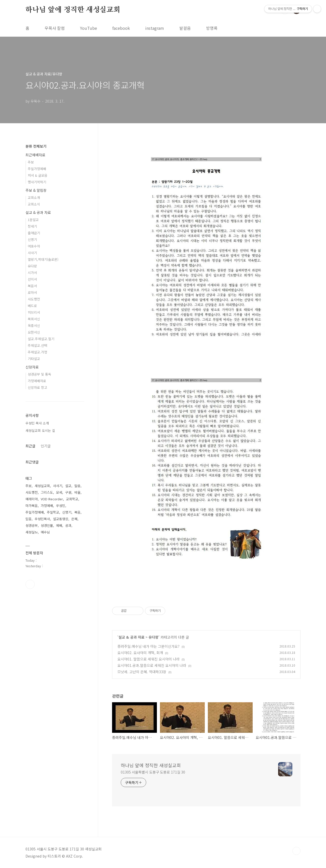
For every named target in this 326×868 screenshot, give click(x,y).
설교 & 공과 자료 (131, 637)
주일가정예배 (37, 169)
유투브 (30, 584)
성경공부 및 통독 (39, 374)
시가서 (32, 273)
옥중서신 (34, 326)
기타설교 (34, 359)
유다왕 (153, 637)
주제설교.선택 (37, 345)
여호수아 (34, 246)
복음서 (32, 286)
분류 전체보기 (36, 146)
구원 (68, 492)
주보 (31, 162)
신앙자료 (32, 367)
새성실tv (32, 532)
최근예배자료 (35, 155)
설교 (68, 486)
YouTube (89, 28)
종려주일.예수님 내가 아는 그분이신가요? (148, 646)
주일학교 (53, 512)
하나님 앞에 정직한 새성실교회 (73, 10)
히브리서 (34, 312)
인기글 (46, 446)
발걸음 (185, 28)
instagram (155, 28)
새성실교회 (42, 486)
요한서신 (34, 332)
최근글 (30, 446)
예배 (59, 525)
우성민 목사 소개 (37, 423)
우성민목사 (42, 519)
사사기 (32, 253)
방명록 (212, 28)
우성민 (61, 506)
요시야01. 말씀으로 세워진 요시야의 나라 (148, 659)
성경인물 (47, 525)
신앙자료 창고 (37, 387)
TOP (296, 851)
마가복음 (32, 506)
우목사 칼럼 (55, 28)
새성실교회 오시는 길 (40, 430)
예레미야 (32, 499)
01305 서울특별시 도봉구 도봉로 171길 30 (153, 772)
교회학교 (72, 499)
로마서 (32, 292)
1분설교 (33, 220)
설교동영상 (61, 519)
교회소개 (34, 197)
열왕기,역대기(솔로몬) (43, 259)
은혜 (74, 519)
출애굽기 (34, 233)
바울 (77, 492)
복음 (77, 512)
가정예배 (47, 506)
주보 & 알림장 (36, 190)
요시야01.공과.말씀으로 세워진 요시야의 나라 (152, 665)
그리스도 (47, 492)
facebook (121, 28)
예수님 (45, 532)
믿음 (29, 519)
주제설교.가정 (37, 352)
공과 (68, 525)
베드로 (32, 306)
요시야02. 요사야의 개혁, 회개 (140, 653)
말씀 (77, 486)
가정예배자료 (37, 381)
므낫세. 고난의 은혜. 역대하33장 (142, 672)
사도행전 (34, 299)
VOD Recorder (52, 499)
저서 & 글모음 (38, 175)
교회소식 (34, 204)
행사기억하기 (37, 182)
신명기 (32, 239)
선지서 (32, 279)
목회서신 (34, 319)
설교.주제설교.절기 (41, 339)
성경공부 (32, 525)
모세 (59, 492)
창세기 (32, 226)
